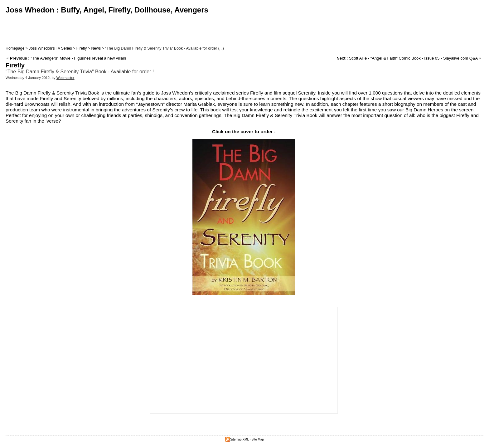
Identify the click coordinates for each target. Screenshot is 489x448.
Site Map (258, 439)
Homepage (15, 48)
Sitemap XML (237, 439)
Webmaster (65, 78)
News (96, 48)
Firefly (82, 48)
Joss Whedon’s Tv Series (50, 48)
